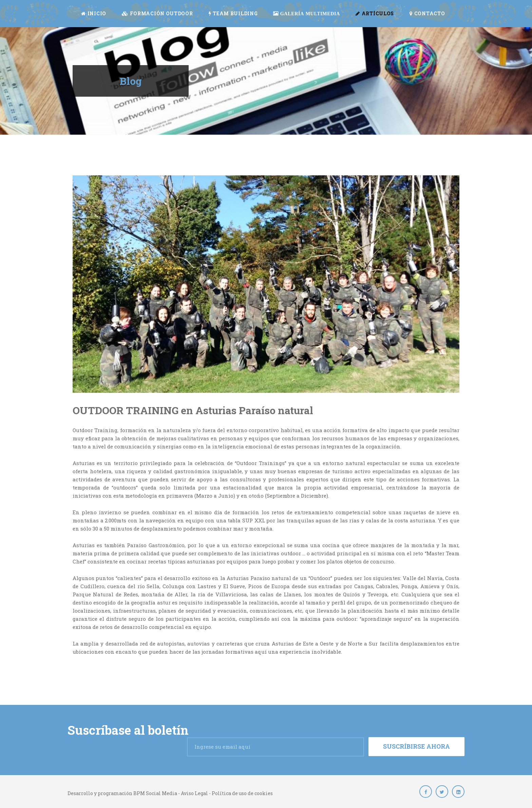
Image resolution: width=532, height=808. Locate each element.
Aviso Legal (194, 793)
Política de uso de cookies (242, 793)
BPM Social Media (155, 793)
